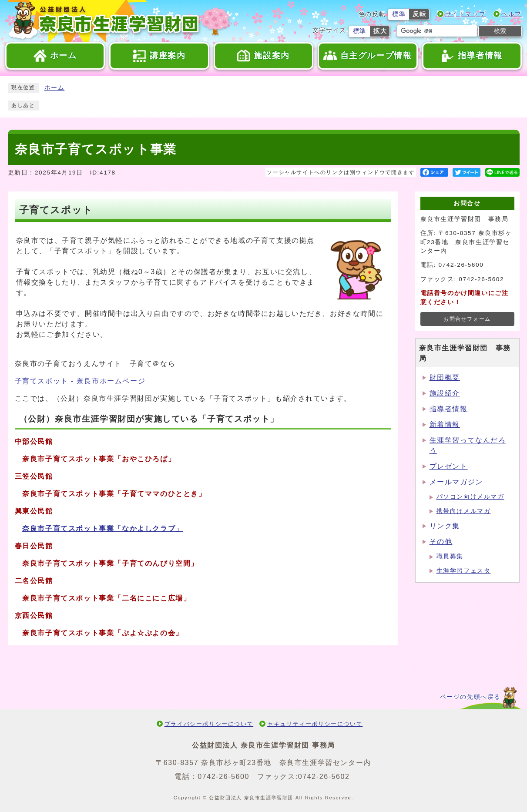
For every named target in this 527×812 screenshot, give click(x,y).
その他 (441, 542)
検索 (500, 31)
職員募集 (450, 556)
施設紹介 (445, 393)
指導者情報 (449, 409)
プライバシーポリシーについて (209, 724)
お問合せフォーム (467, 319)
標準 (399, 14)
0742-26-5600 (223, 777)
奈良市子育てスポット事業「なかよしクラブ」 (103, 528)
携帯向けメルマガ (464, 511)
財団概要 (445, 377)
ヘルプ (512, 14)
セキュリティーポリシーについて (315, 724)
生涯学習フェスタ (464, 571)
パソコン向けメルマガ (470, 497)
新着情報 (445, 424)
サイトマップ (466, 14)
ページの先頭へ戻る (470, 697)
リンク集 (445, 526)
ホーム (55, 88)
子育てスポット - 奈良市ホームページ (80, 381)
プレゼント (449, 466)
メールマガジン (456, 482)
